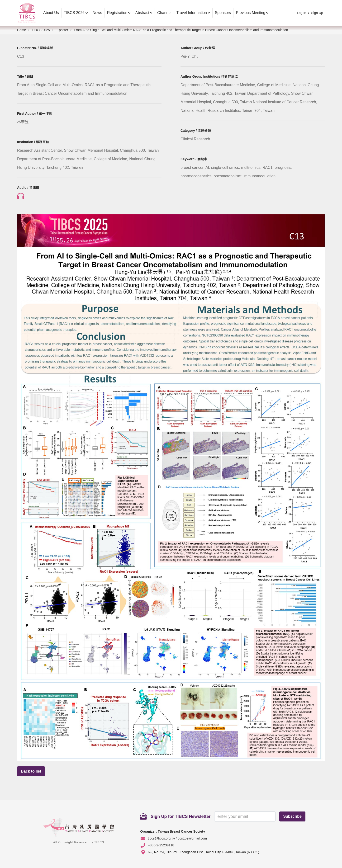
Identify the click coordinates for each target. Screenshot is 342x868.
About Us (51, 13)
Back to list (31, 771)
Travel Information (192, 13)
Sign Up (317, 13)
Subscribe (292, 816)
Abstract (142, 13)
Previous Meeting (251, 13)
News (97, 13)
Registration (117, 13)
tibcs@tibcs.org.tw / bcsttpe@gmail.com (177, 838)
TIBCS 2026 (74, 13)
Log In (302, 13)
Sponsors (223, 13)
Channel (164, 13)
